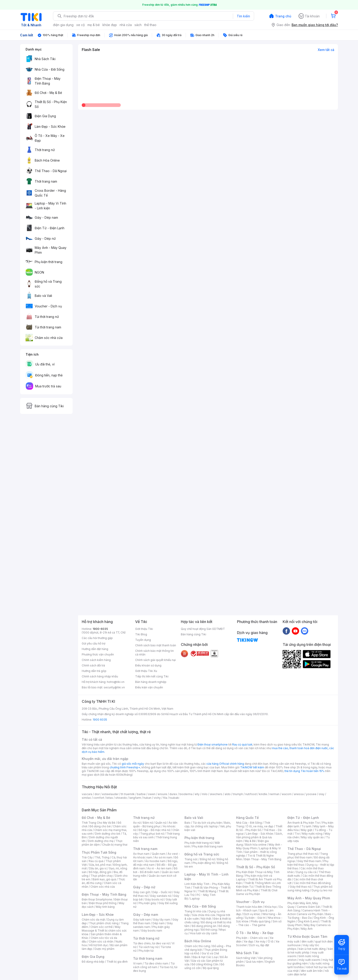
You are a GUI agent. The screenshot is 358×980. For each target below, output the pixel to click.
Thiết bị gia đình (117, 962)
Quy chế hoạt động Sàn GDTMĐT (203, 629)
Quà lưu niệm (254, 962)
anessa (299, 794)
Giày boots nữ (154, 899)
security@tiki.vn (114, 687)
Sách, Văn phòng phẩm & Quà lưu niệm (259, 837)
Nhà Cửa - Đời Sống (200, 906)
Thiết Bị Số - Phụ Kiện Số (259, 828)
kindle (263, 794)
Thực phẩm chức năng (104, 923)
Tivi (297, 834)
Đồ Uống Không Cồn (205, 964)
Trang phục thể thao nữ (303, 854)
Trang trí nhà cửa (195, 911)
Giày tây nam (162, 920)
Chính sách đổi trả (93, 665)
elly (197, 794)
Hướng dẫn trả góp (94, 671)
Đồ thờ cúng (209, 930)
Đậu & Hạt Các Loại (205, 957)
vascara (87, 794)
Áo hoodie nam (155, 861)
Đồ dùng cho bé (100, 826)
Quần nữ (161, 823)
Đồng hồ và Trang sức (202, 854)
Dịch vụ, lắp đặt (259, 945)
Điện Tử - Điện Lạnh (303, 818)
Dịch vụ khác (252, 914)
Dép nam (159, 923)
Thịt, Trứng (102, 857)
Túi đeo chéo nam (156, 963)
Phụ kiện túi (146, 951)
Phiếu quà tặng (261, 921)
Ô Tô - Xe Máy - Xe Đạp (255, 933)
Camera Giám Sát (308, 907)
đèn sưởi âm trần (312, 971)
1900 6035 (100, 720)
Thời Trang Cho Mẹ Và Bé (99, 823)
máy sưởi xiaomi (310, 960)
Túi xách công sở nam (154, 965)
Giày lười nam (142, 920)
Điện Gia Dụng (93, 957)
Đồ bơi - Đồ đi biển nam (155, 870)
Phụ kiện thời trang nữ (199, 843)
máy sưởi (293, 941)
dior (97, 794)
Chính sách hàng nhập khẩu (100, 676)
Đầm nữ (148, 823)
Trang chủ (283, 16)
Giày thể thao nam (309, 861)
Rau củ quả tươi (242, 744)
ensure (162, 794)
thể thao (150, 25)
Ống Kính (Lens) (308, 921)
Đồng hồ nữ (207, 859)
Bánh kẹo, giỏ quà (104, 879)
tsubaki (174, 798)
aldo (228, 794)
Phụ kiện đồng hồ (204, 863)
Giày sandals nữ (161, 896)
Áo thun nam (141, 854)
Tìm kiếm (243, 16)
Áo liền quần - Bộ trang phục (155, 824)
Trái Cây (87, 857)
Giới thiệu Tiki (144, 629)
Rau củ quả (96, 861)
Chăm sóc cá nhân (101, 941)
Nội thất (206, 919)
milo (205, 794)
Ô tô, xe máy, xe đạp (260, 826)
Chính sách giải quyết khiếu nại (155, 660)
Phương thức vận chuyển (98, 654)
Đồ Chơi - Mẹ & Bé (96, 818)
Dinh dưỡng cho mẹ (101, 841)
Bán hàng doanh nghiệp (151, 682)
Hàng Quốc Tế (247, 818)
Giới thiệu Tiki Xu (146, 671)
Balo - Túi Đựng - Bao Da (310, 916)
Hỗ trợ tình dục (99, 945)
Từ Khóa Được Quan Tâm (307, 936)
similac (86, 798)
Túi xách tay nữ (149, 947)
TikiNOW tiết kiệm (252, 767)
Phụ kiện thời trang (199, 838)
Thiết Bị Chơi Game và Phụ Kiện (257, 892)
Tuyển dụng (143, 640)
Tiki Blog (141, 634)
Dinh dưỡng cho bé (108, 834)
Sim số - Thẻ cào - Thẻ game (259, 923)
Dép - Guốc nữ (162, 892)
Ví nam (138, 963)
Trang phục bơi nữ (152, 834)
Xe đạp (249, 941)
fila (165, 798)
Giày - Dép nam (146, 915)
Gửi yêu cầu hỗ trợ (93, 643)
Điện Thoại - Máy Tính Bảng (104, 894)
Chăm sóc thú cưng (197, 946)
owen (152, 794)
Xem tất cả (326, 50)
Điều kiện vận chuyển (149, 687)
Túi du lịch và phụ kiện (207, 823)
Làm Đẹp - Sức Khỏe (98, 915)
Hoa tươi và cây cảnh (204, 933)
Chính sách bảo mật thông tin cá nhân (154, 653)
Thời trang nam (145, 849)
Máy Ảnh (307, 929)
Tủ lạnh (306, 826)
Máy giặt (307, 830)
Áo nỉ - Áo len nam (159, 868)
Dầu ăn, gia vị (98, 868)
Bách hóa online (256, 845)
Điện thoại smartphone (213, 744)
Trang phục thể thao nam (308, 856)
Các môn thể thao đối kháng (312, 883)
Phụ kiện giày (147, 903)
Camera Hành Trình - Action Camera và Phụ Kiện (309, 912)
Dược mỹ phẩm (104, 949)
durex (173, 794)
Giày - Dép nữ (144, 887)
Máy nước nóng (312, 834)
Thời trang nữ (144, 818)
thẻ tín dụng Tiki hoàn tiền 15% (304, 771)
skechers (216, 794)
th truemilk (128, 794)
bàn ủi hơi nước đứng (312, 949)
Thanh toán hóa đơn (249, 907)
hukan (147, 798)
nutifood (251, 794)
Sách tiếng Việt (246, 958)
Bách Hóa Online (198, 941)
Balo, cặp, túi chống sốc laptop (208, 824)
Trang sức (191, 859)
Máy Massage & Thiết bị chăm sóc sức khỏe (104, 931)
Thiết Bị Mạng (207, 891)
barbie (141, 794)
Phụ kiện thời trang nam (208, 846)
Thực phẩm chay (102, 876)
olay (322, 794)
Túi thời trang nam (148, 958)
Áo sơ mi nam (163, 857)
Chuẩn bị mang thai (115, 845)
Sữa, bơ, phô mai (100, 865)
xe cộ (80, 25)
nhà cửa (126, 25)
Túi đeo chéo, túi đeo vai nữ (151, 943)
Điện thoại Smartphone (97, 899)
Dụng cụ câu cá (306, 872)
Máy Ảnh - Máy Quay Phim (309, 898)
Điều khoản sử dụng (148, 665)
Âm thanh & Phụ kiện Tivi (304, 823)
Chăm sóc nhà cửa (103, 887)
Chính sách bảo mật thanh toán (156, 645)
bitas (110, 798)
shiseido (121, 798)
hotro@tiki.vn (116, 682)
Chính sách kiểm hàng (96, 660)
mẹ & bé (94, 25)
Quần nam (159, 854)
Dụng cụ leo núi (322, 890)
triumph (238, 794)
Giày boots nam (152, 931)
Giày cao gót (142, 892)
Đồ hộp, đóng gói (100, 872)
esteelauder (110, 794)
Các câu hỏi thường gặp (97, 638)
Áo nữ (137, 823)
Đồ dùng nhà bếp (93, 962)
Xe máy (261, 941)
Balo (187, 823)
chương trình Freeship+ (125, 767)
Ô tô (271, 941)
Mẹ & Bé (250, 841)
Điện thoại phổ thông (103, 903)
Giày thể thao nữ (300, 887)
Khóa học (271, 907)
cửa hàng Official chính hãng (225, 764)
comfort (99, 798)
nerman (274, 794)
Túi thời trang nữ (146, 938)
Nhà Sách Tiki (247, 953)
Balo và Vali (194, 818)
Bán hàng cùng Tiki (193, 634)
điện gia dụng (63, 25)
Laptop (195, 899)
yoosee (311, 794)
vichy (157, 798)
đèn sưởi (307, 941)
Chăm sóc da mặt (93, 920)
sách (138, 25)
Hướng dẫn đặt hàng (95, 649)
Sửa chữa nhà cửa (204, 915)
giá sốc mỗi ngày (133, 764)
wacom (287, 794)
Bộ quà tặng (211, 968)
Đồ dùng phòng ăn (204, 926)
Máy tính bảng (105, 907)
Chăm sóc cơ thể (101, 927)
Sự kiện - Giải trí (255, 918)
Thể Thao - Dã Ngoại (304, 849)
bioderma (186, 794)
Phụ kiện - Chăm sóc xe (252, 938)
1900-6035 (100, 629)
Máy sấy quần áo (312, 837)
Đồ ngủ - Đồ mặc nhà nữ (154, 830)
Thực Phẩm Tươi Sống (99, 852)
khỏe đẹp (110, 25)
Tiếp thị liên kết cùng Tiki (152, 676)
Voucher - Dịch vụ (250, 902)
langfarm (135, 798)
